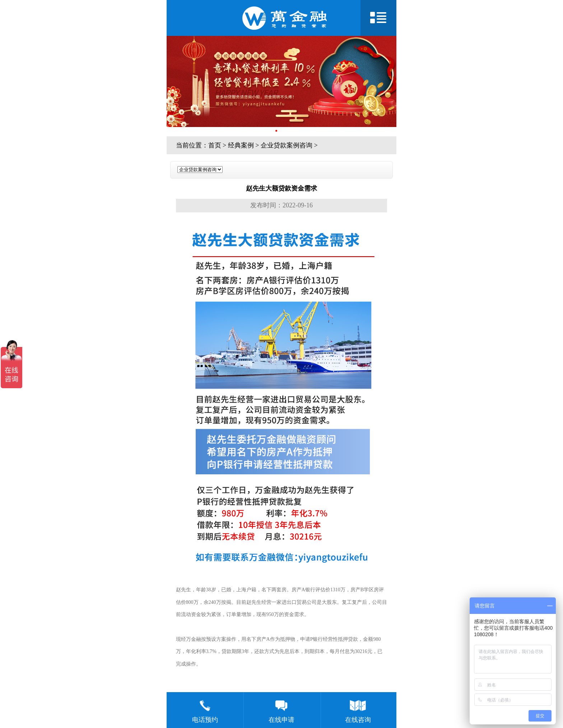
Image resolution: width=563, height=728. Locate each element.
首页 (215, 145)
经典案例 (241, 145)
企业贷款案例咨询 (287, 145)
